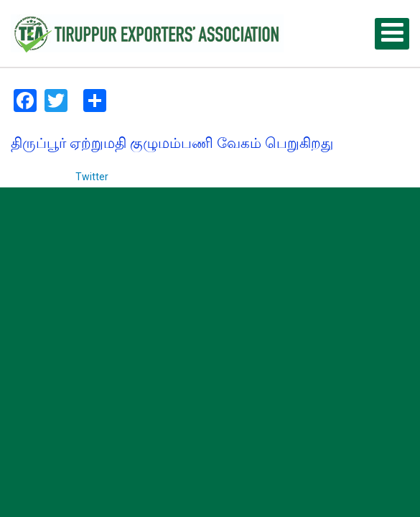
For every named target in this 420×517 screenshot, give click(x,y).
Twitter (92, 177)
